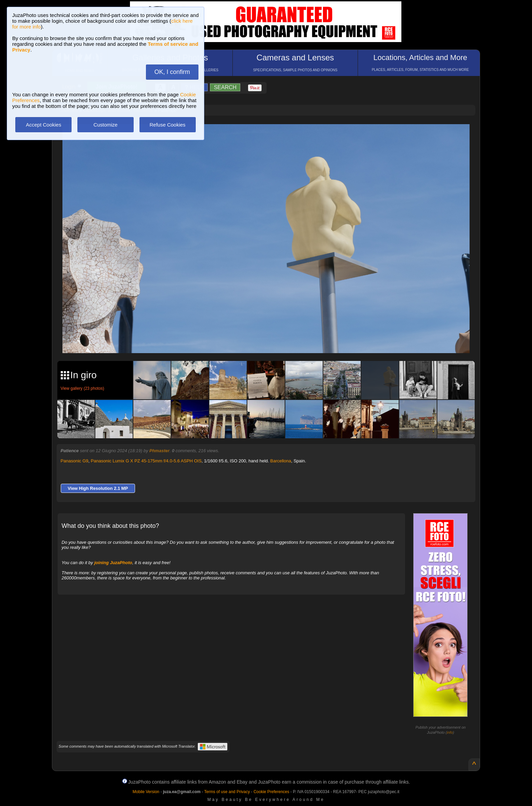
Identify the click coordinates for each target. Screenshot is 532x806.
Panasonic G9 (75, 461)
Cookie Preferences (271, 792)
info (450, 732)
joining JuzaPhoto (113, 563)
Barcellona (280, 461)
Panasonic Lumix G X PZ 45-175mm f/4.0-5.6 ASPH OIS (146, 461)
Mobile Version (146, 792)
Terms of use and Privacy (227, 792)
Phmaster (159, 451)
